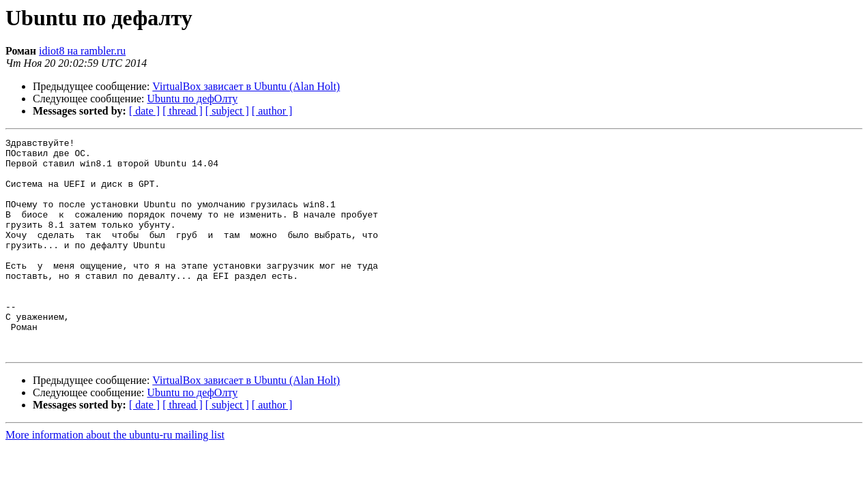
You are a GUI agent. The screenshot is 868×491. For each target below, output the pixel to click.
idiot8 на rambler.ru (82, 51)
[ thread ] (183, 111)
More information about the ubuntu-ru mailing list (115, 478)
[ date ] (144, 111)
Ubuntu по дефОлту (193, 99)
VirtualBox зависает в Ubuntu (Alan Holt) (246, 86)
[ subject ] (227, 111)
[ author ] (272, 111)
